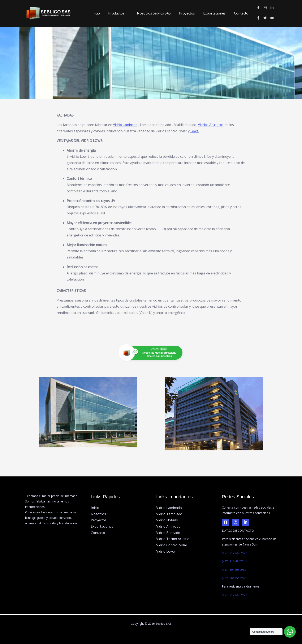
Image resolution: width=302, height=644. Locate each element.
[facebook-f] (260, 8)
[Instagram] (236, 522)
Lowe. (195, 104)
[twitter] (267, 18)
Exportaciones (217, 13)
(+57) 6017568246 (234, 578)
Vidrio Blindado (168, 533)
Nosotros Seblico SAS (160, 13)
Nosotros (98, 514)
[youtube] (273, 18)
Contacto (242, 13)
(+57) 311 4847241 (235, 561)
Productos (124, 13)
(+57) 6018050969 (234, 570)
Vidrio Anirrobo (168, 526)
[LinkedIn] (246, 522)
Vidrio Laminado (126, 98)
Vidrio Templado (169, 514)
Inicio (105, 13)
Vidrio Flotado (167, 520)
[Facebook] (225, 522)
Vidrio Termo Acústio (173, 539)
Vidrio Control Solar (172, 545)
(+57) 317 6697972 (235, 553)
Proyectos (191, 13)
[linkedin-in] (273, 8)
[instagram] (267, 8)
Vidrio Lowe (165, 551)
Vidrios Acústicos (212, 98)
